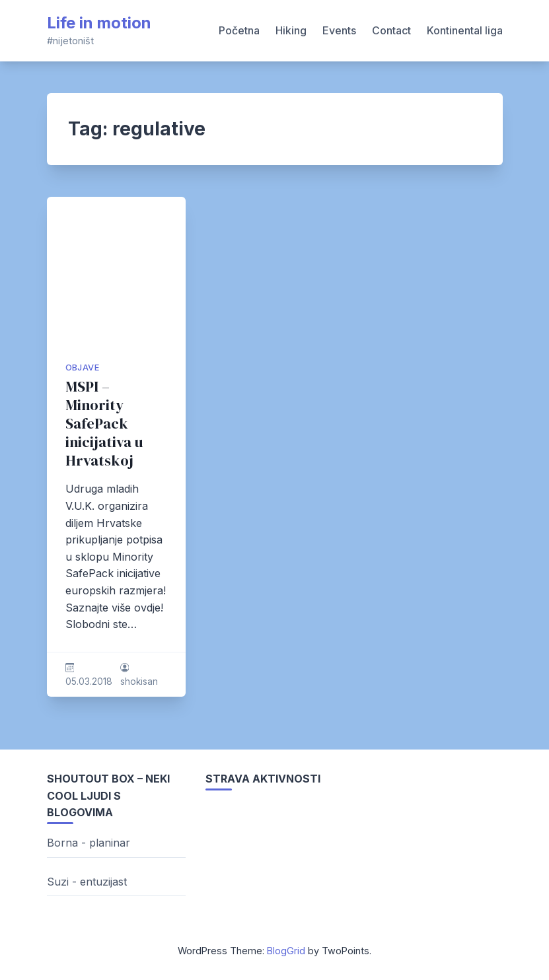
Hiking (291, 30)
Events (339, 30)
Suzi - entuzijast (87, 882)
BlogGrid (286, 951)
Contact (391, 30)
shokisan (139, 682)
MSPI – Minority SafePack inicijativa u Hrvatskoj (104, 424)
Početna (239, 30)
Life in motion (99, 23)
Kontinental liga (465, 30)
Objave (82, 367)
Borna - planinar (89, 843)
